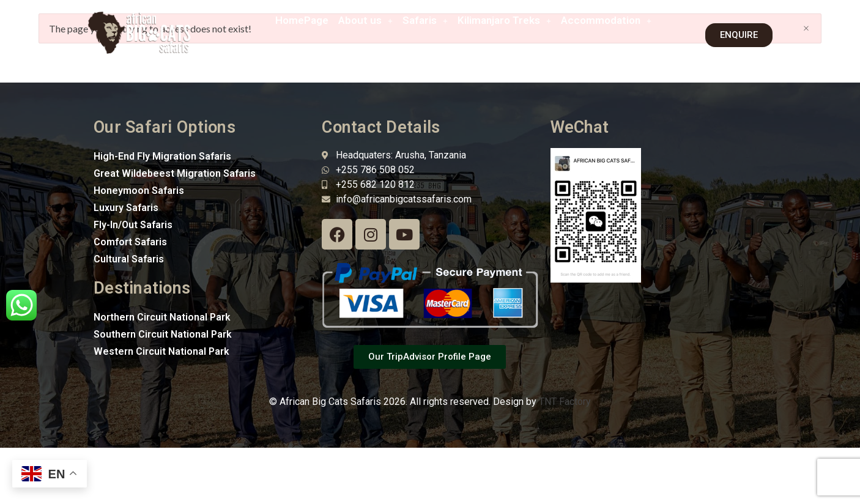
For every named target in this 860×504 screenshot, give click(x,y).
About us (365, 20)
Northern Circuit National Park (162, 317)
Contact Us (619, 49)
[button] (365, 20)
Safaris (425, 20)
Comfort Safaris (130, 242)
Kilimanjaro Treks (504, 20)
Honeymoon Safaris (139, 191)
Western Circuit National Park (161, 351)
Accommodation (606, 20)
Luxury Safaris (126, 208)
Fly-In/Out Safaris (133, 225)
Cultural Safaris (129, 259)
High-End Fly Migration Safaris (162, 156)
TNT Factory (565, 402)
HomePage (302, 20)
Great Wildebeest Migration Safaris (175, 173)
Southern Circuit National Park (163, 334)
